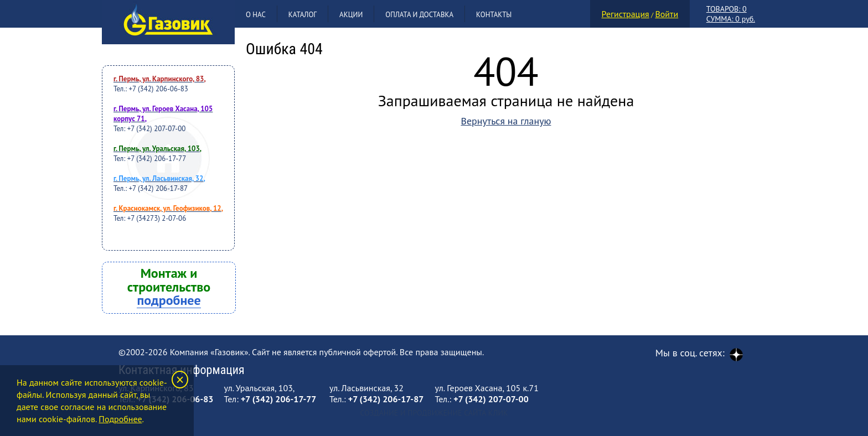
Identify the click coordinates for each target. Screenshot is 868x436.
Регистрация (626, 14)
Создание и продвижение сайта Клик (434, 413)
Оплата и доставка (419, 15)
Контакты (494, 15)
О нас (256, 15)
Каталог (303, 15)
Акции (351, 15)
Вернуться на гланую (506, 121)
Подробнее (120, 419)
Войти (666, 14)
